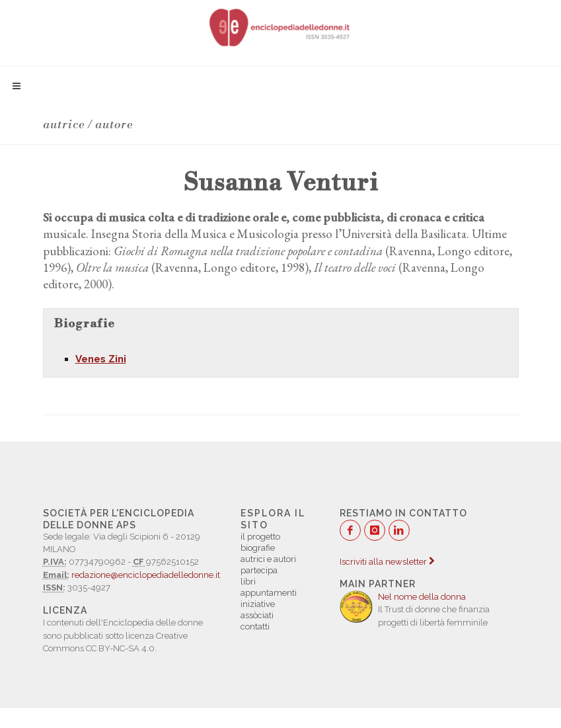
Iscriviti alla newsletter (387, 562)
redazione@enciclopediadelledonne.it (146, 575)
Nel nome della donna (422, 597)
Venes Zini (101, 359)
